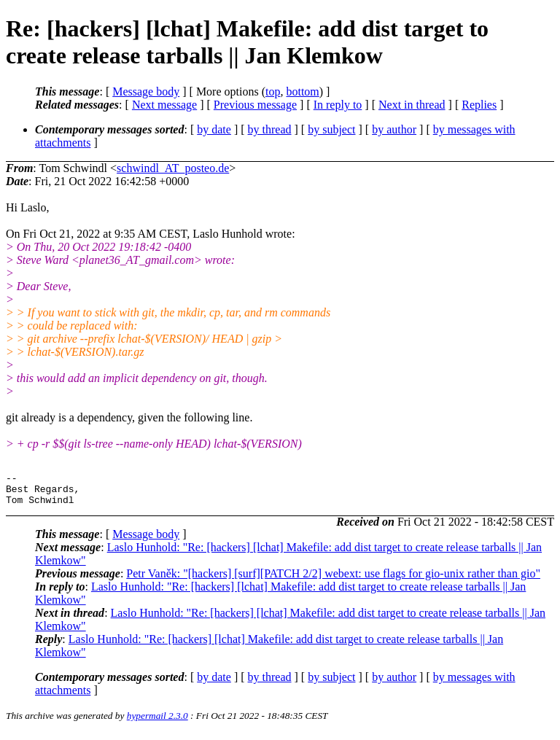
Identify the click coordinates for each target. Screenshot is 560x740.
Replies (479, 105)
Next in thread (412, 105)
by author (394, 129)
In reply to (338, 105)
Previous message (255, 105)
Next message (164, 105)
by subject (331, 129)
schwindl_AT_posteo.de (173, 168)
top (273, 91)
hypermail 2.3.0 (157, 722)
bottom (302, 91)
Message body (146, 91)
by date (214, 129)
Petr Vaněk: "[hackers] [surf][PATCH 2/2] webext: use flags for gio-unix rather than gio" (333, 580)
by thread (270, 129)
